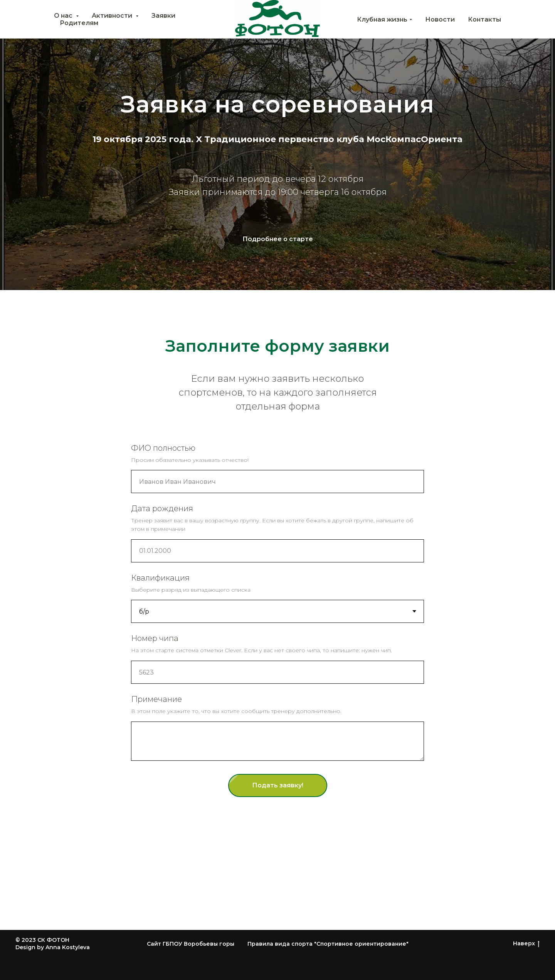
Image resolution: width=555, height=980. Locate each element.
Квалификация (160, 578)
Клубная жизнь (382, 19)
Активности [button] (113, 16)
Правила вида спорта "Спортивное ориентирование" (328, 944)
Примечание (156, 699)
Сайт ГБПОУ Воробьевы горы (191, 944)
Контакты (484, 19)
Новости (440, 19)
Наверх (526, 944)
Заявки (163, 16)
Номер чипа (155, 638)
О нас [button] (64, 16)
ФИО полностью (163, 448)
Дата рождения (162, 508)
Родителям (79, 23)
